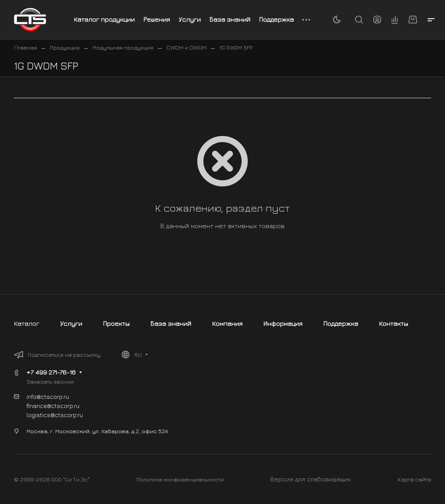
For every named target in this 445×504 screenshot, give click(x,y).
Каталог (27, 323)
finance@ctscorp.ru (53, 406)
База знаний (171, 323)
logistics (38, 415)
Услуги (71, 323)
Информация (283, 323)
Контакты (394, 323)
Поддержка (341, 323)
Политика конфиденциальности (180, 479)
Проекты (116, 323)
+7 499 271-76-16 (51, 372)
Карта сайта (414, 479)
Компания (227, 323)
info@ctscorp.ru (48, 396)
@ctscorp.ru (67, 415)
